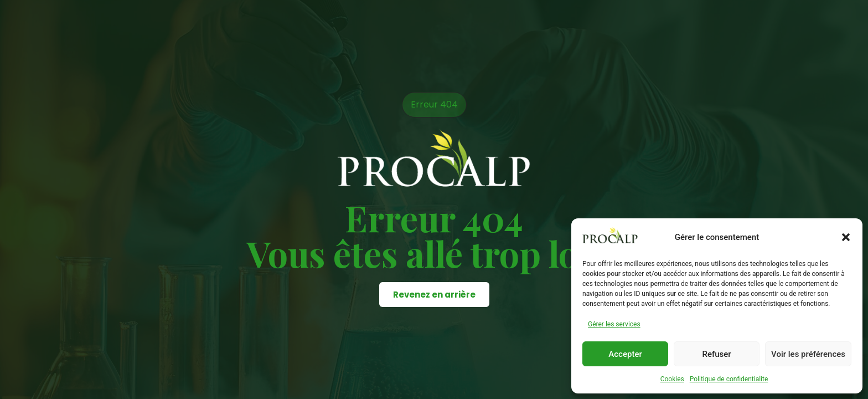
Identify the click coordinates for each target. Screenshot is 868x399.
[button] (846, 237)
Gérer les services (614, 324)
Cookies (672, 379)
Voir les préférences (808, 354)
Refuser (716, 354)
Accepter (625, 354)
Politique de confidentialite (729, 379)
